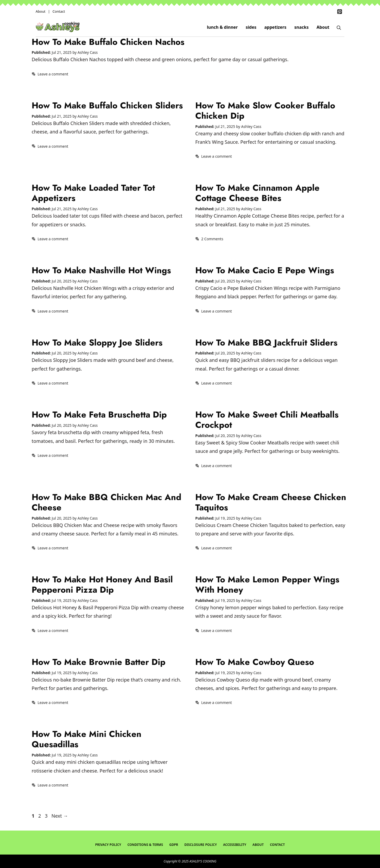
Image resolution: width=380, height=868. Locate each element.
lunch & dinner (222, 27)
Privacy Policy (108, 845)
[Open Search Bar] (339, 27)
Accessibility (235, 845)
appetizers (275, 27)
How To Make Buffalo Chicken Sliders (107, 105)
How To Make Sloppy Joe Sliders (97, 342)
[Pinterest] (340, 12)
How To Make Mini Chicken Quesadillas (87, 739)
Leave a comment (53, 74)
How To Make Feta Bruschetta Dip (99, 414)
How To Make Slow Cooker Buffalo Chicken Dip (265, 111)
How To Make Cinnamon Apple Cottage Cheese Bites (257, 193)
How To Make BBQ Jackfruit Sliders (266, 342)
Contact (59, 11)
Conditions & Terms (145, 845)
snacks (301, 27)
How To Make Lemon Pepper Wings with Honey (267, 584)
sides (251, 27)
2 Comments (212, 239)
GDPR (174, 845)
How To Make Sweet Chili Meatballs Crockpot (267, 420)
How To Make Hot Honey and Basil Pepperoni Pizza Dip (102, 584)
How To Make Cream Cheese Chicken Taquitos (271, 502)
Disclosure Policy (201, 845)
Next (60, 816)
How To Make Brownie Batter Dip (99, 662)
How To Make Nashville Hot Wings (101, 270)
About (41, 11)
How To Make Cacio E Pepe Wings (265, 270)
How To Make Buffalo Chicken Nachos (108, 42)
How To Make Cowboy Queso (255, 662)
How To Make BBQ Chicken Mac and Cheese (106, 502)
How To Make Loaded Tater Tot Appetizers (93, 193)
